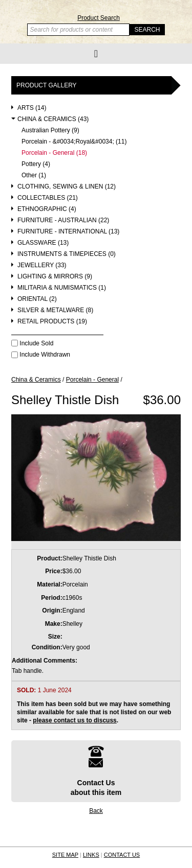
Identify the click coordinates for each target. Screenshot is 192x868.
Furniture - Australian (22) (63, 220)
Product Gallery (47, 85)
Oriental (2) (37, 299)
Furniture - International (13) (68, 232)
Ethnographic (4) (47, 209)
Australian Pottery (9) (50, 131)
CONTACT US (122, 855)
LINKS (91, 855)
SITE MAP (65, 855)
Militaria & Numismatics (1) (62, 288)
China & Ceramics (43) (53, 119)
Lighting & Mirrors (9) (55, 277)
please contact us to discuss (74, 720)
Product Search (99, 18)
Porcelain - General (92, 380)
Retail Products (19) (52, 322)
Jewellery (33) (42, 265)
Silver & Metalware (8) (55, 310)
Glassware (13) (43, 243)
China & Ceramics (36, 380)
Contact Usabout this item (96, 771)
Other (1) (34, 175)
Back (96, 811)
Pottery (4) (36, 164)
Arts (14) (32, 108)
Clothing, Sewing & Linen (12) (67, 187)
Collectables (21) (48, 198)
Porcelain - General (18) (54, 153)
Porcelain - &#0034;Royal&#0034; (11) (74, 142)
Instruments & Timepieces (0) (67, 254)
